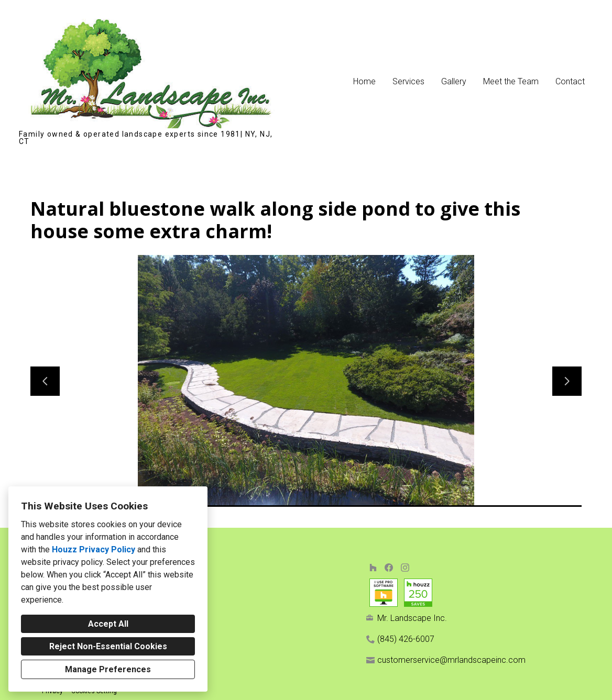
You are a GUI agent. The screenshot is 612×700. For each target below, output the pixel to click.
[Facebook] (389, 567)
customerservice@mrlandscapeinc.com (451, 660)
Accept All (108, 624)
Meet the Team (511, 81)
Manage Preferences (108, 669)
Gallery (454, 81)
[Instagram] (405, 567)
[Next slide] (567, 381)
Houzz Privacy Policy (94, 549)
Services (408, 81)
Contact (570, 81)
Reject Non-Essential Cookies (108, 646)
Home (364, 81)
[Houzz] (373, 567)
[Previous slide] (45, 381)
